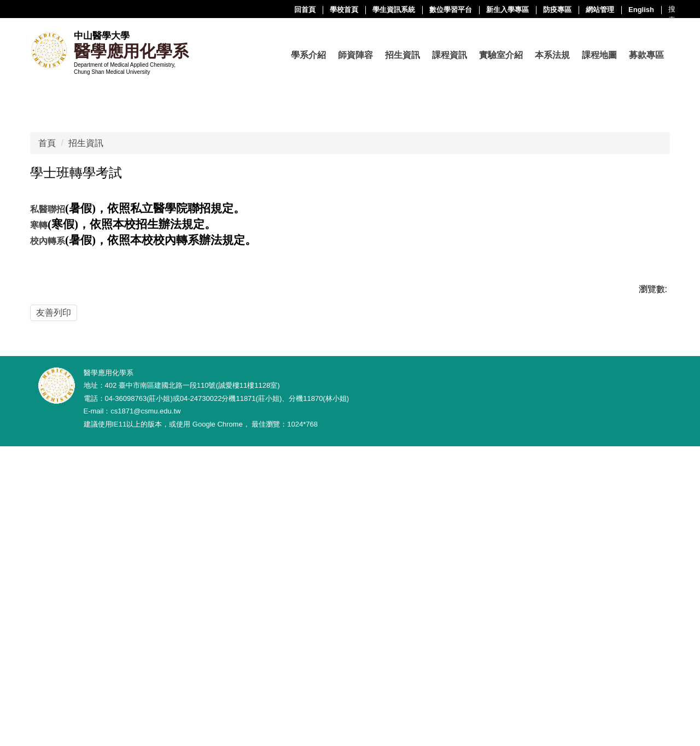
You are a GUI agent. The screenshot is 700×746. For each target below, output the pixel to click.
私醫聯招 (48, 446)
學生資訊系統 (284, 10)
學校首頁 (234, 10)
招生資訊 (86, 380)
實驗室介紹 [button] (501, 55)
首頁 (47, 380)
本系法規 (552, 55)
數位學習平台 (341, 10)
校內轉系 (48, 478)
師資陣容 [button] (355, 55)
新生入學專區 (398, 10)
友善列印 (54, 549)
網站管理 (490, 10)
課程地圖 (599, 55)
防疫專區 (447, 10)
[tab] (276, 312)
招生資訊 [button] (402, 55)
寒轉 (39, 462)
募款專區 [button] (646, 55)
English (531, 10)
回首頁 (195, 10)
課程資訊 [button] (450, 55)
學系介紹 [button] (308, 55)
